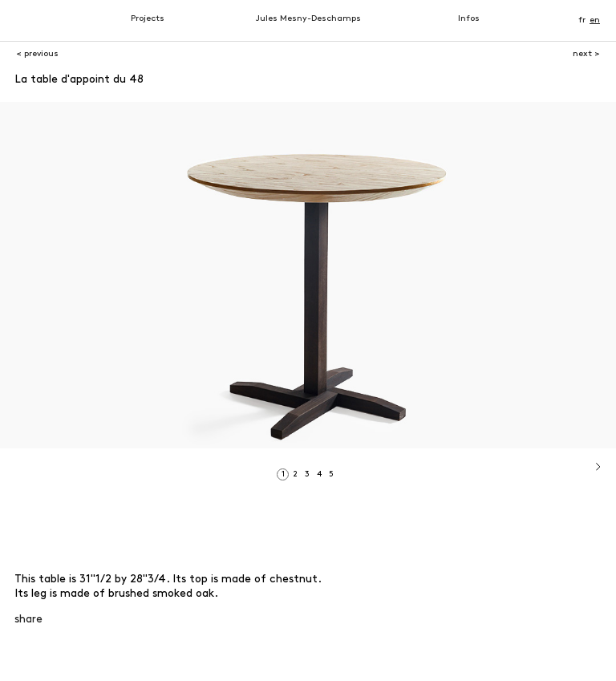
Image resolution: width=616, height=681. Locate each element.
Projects (148, 19)
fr (582, 20)
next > (586, 54)
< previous (37, 54)
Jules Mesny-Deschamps (308, 19)
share (28, 620)
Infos (469, 19)
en (595, 20)
